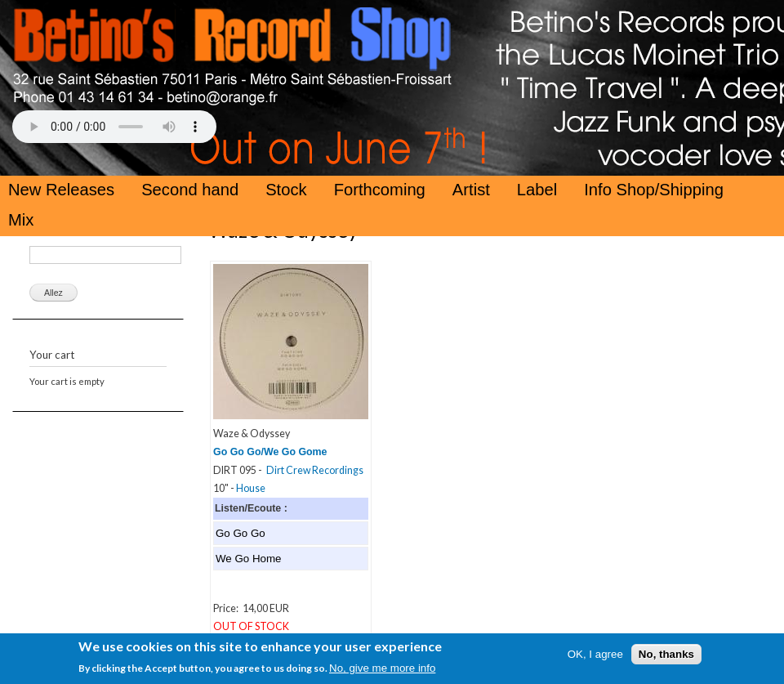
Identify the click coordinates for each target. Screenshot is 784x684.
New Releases (61, 190)
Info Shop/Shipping (654, 190)
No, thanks (666, 656)
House (251, 488)
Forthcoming (380, 190)
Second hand (190, 190)
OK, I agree (595, 656)
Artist (471, 190)
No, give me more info (382, 670)
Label (537, 190)
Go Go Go (241, 533)
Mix (21, 220)
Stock (286, 190)
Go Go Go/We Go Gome (270, 452)
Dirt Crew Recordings (315, 470)
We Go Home (249, 559)
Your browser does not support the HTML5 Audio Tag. (114, 127)
